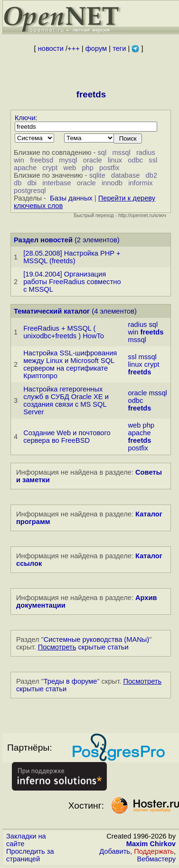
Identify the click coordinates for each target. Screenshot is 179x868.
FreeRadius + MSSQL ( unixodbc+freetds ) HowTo (64, 332)
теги (119, 48)
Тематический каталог (52, 311)
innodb (112, 183)
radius (146, 153)
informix (140, 183)
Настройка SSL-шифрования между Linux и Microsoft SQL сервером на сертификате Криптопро (70, 364)
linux (115, 160)
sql (102, 153)
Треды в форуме (71, 681)
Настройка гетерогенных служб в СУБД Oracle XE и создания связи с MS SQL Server (66, 401)
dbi (32, 183)
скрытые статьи (83, 647)
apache (25, 168)
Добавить (115, 851)
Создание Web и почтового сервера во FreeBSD (67, 437)
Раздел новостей (43, 240)
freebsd (42, 160)
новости (51, 48)
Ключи (25, 118)
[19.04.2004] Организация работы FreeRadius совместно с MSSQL (72, 282)
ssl (153, 160)
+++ (74, 48)
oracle (93, 160)
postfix (109, 168)
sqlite (97, 175)
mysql (68, 160)
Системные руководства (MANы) (97, 639)
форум (96, 48)
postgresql (30, 191)
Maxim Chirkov (151, 844)
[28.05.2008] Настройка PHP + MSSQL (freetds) (72, 257)
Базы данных (71, 198)
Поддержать (154, 851)
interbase (57, 183)
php (87, 168)
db (18, 183)
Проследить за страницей (30, 855)
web (70, 168)
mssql (121, 153)
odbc (135, 160)
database (125, 175)
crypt (50, 168)
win (19, 160)
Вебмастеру (156, 859)
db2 (151, 175)
